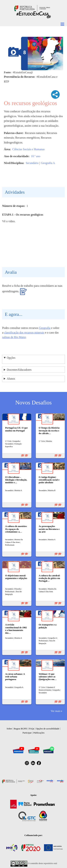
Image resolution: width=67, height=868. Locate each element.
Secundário (32, 163)
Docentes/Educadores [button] (19, 370)
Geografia (45, 328)
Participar (27, 733)
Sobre (9, 729)
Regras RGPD (20, 729)
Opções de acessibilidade (48, 729)
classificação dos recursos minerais (24, 333)
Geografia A (48, 163)
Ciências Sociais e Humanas (28, 149)
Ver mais (56, 711)
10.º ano (36, 156)
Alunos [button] (11, 379)
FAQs (31, 729)
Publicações (39, 733)
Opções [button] (11, 358)
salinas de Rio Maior (14, 337)
